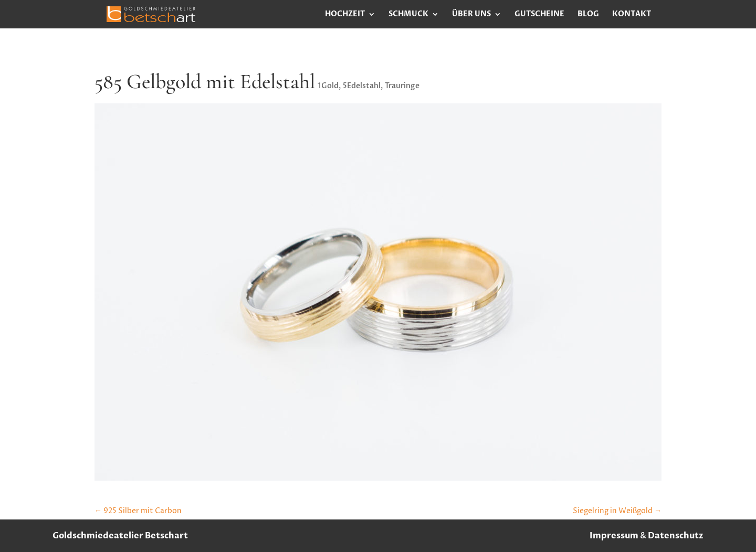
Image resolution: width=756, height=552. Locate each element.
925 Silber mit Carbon (138, 511)
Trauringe (402, 86)
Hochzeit (345, 15)
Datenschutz (676, 536)
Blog (588, 15)
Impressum (614, 536)
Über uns (471, 15)
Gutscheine (539, 15)
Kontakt (632, 15)
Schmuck (408, 15)
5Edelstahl (362, 86)
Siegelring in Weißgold (617, 511)
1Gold (328, 86)
